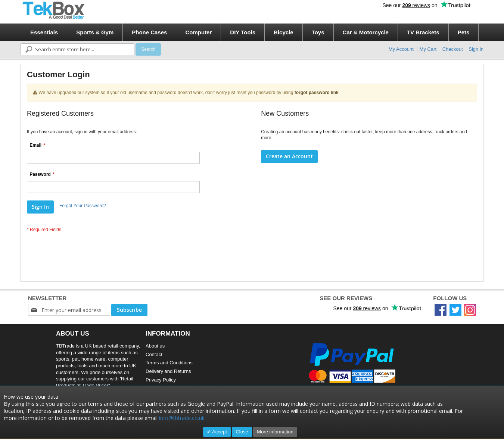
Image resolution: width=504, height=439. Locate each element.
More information (275, 432)
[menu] (254, 32)
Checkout (453, 49)
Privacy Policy (161, 380)
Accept (219, 432)
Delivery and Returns (168, 371)
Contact (154, 354)
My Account (401, 49)
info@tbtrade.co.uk (182, 418)
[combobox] (77, 49)
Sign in (476, 49)
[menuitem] (44, 32)
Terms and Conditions (169, 363)
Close (242, 432)
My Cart (428, 49)
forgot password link (317, 93)
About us (155, 346)
